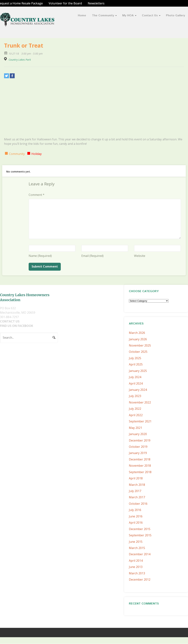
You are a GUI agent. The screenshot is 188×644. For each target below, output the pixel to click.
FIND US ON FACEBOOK (17, 326)
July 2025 (135, 358)
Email (92, 256)
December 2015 (140, 529)
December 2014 (140, 554)
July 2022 (135, 409)
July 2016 (135, 510)
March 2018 (137, 485)
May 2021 (135, 428)
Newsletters (96, 3)
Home (82, 16)
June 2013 (136, 567)
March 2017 (137, 497)
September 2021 (140, 421)
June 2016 (136, 516)
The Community (103, 16)
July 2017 (135, 491)
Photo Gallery (176, 16)
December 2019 (140, 440)
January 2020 (138, 434)
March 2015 (137, 548)
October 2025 (138, 352)
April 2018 (136, 478)
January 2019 (138, 453)
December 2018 (140, 459)
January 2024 (138, 390)
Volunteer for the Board (65, 3)
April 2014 (136, 561)
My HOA (128, 16)
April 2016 (136, 523)
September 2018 (140, 472)
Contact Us (150, 16)
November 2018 (140, 466)
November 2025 (140, 345)
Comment (37, 195)
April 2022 (136, 415)
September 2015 (140, 535)
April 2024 (136, 383)
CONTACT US (10, 321)
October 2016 (138, 504)
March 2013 (137, 573)
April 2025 (136, 364)
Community (17, 154)
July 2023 (135, 396)
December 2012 (140, 580)
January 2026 (138, 339)
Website (140, 256)
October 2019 (138, 447)
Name (40, 256)
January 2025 (138, 371)
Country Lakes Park (20, 60)
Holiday (37, 154)
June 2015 (136, 542)
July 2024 (135, 377)
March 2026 (137, 333)
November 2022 (140, 402)
